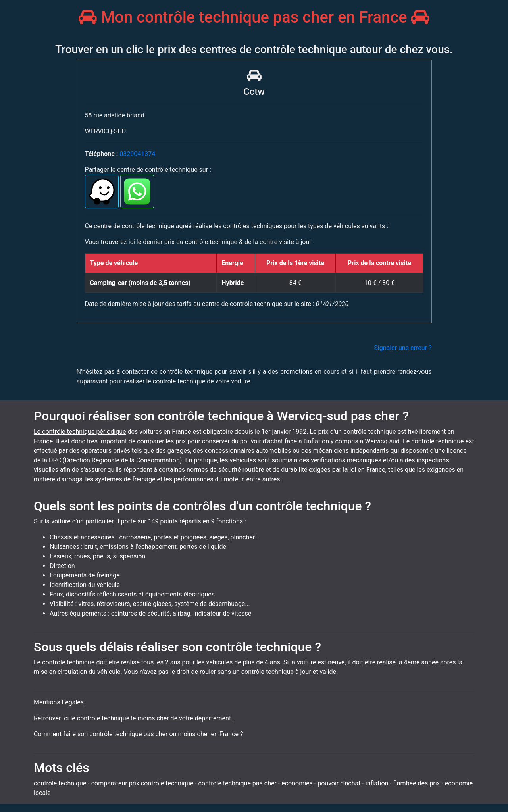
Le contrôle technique (64, 662)
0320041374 (137, 154)
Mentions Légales (59, 702)
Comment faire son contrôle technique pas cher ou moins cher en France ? (139, 734)
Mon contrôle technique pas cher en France (254, 17)
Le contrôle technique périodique (80, 432)
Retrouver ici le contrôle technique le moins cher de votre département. (133, 718)
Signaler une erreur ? (403, 348)
